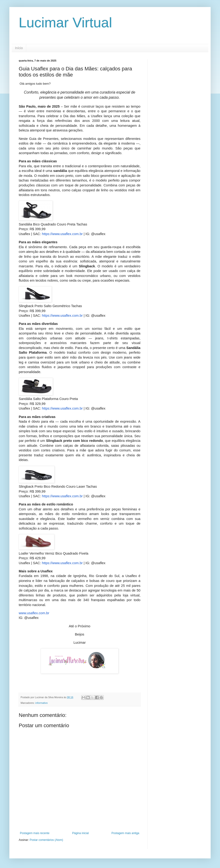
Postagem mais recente (35, 833)
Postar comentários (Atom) (46, 840)
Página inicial (80, 833)
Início (19, 48)
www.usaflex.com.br (34, 613)
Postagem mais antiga (125, 833)
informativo (42, 703)
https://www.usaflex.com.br (62, 234)
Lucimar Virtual (65, 23)
